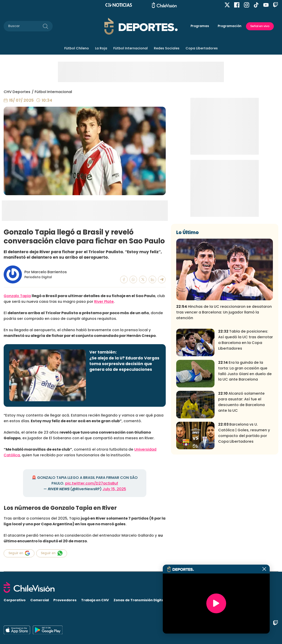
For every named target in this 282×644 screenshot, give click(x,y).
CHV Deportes (17, 92)
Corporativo (15, 600)
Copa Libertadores (202, 48)
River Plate (104, 302)
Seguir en (19, 553)
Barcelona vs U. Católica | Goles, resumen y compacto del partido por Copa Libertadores (244, 498)
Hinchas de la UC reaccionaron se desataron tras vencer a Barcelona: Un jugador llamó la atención (224, 377)
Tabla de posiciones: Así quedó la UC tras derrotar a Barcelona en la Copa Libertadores (246, 405)
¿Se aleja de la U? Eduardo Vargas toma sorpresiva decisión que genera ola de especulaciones (124, 364)
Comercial (40, 600)
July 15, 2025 (114, 489)
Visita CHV (179, 600)
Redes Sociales (167, 48)
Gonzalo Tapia (17, 296)
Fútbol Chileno (77, 48)
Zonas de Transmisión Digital (139, 600)
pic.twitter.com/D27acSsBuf (92, 483)
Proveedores (65, 600)
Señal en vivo (260, 26)
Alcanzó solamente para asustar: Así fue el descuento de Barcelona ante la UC (241, 467)
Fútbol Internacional (131, 48)
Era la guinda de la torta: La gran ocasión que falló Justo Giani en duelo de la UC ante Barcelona (245, 436)
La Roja (101, 48)
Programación (230, 26)
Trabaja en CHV (95, 600)
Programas (200, 26)
